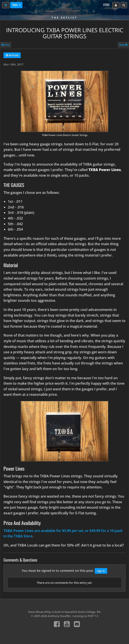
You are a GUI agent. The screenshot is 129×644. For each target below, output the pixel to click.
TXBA (15, 5)
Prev (6, 45)
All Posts (12, 55)
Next (123, 45)
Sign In (101, 571)
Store (106, 5)
